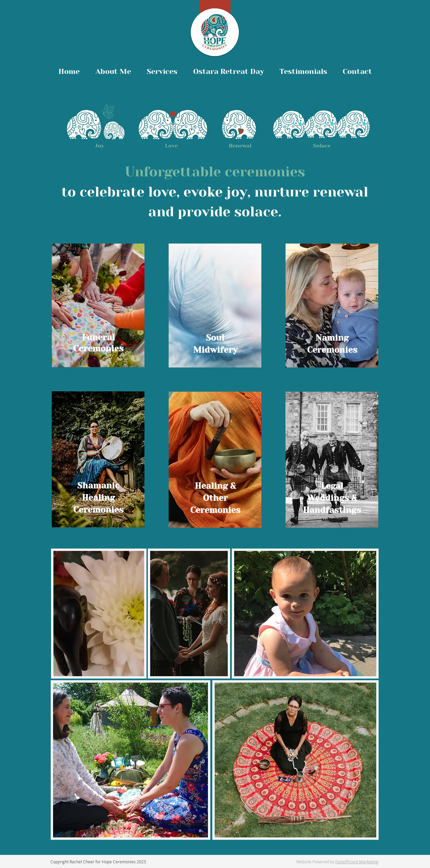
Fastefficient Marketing (357, 862)
